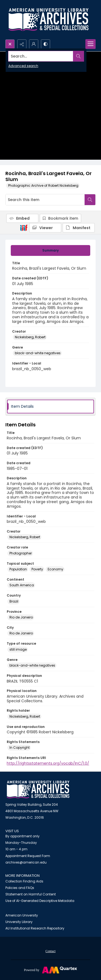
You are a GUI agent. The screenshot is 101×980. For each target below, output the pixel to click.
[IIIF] (24, 228)
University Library (19, 922)
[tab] (50, 250)
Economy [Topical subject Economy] (55, 569)
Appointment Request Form (28, 856)
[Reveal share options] (22, 44)
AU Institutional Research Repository (35, 928)
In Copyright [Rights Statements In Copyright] (20, 747)
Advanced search (23, 66)
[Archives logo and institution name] (48, 20)
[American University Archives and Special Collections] (38, 790)
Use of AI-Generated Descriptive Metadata (40, 901)
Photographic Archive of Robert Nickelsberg (43, 185)
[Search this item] (45, 200)
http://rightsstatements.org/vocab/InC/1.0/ (48, 763)
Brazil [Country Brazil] (14, 601)
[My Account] (34, 44)
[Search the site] (41, 56)
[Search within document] (90, 200)
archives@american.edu (26, 862)
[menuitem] (50, 951)
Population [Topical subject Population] (18, 569)
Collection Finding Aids (24, 881)
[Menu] (90, 44)
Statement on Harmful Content (31, 894)
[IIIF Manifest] (79, 228)
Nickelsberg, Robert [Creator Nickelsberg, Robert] (30, 337)
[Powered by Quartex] (50, 970)
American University (22, 915)
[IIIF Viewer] (45, 228)
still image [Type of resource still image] (18, 649)
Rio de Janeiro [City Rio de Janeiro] (21, 633)
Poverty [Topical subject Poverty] (37, 569)
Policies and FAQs (20, 888)
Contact (50, 951)
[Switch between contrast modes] (46, 44)
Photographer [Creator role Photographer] (21, 553)
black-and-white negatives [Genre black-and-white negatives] (38, 353)
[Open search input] (10, 44)
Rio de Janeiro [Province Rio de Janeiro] (21, 617)
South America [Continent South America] (22, 585)
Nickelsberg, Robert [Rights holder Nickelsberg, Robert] (25, 716)
